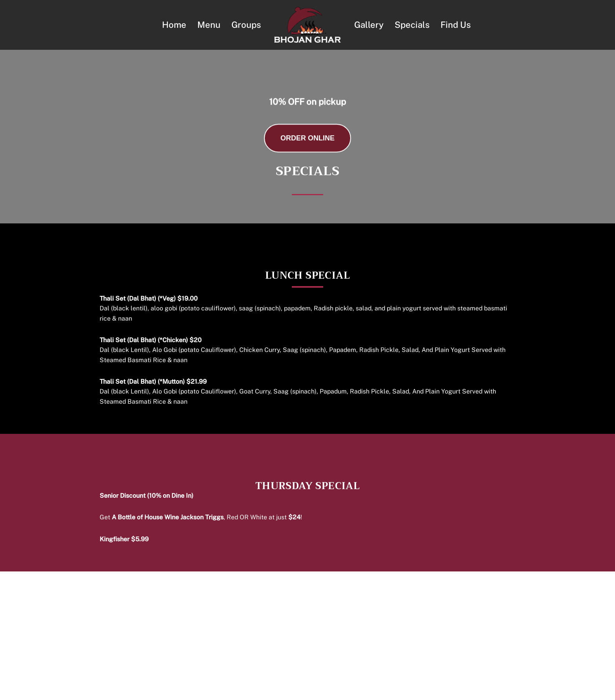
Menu (208, 25)
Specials (412, 25)
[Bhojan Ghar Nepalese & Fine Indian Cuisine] (307, 25)
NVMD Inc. (399, 690)
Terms (306, 690)
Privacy (334, 690)
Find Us (456, 25)
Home (174, 25)
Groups (246, 25)
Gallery (369, 25)
